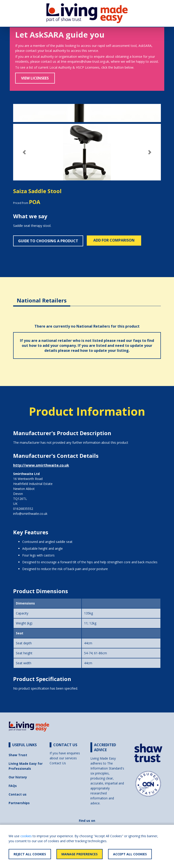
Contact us (18, 794)
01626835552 (23, 509)
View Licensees (35, 78)
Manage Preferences (80, 854)
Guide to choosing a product (48, 241)
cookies (26, 836)
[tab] (42, 297)
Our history (18, 777)
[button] (24, 152)
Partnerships (19, 803)
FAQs (13, 786)
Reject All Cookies (30, 854)
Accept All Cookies (130, 854)
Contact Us (58, 763)
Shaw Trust (18, 755)
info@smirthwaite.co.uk (30, 514)
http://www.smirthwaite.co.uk (41, 465)
